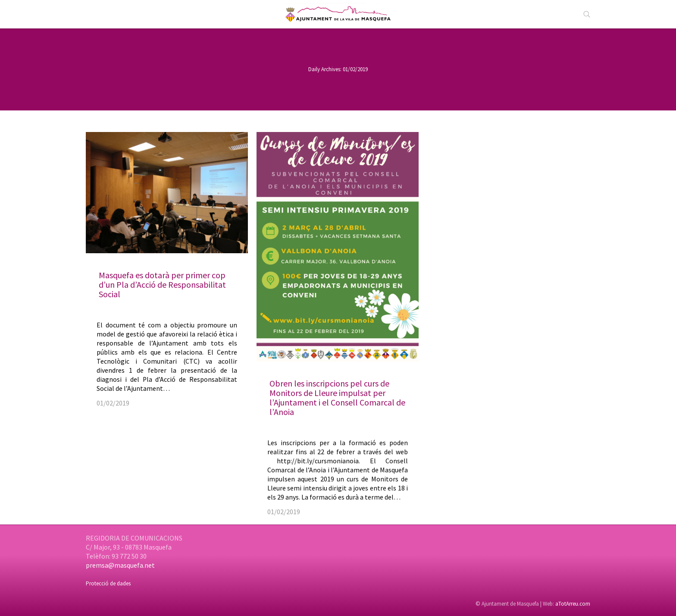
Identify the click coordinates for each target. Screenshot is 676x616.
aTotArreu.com (573, 604)
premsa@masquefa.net (120, 565)
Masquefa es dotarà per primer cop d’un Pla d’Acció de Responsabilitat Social (162, 284)
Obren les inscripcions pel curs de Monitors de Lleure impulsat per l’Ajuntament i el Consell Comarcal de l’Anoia (337, 398)
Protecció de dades (108, 583)
